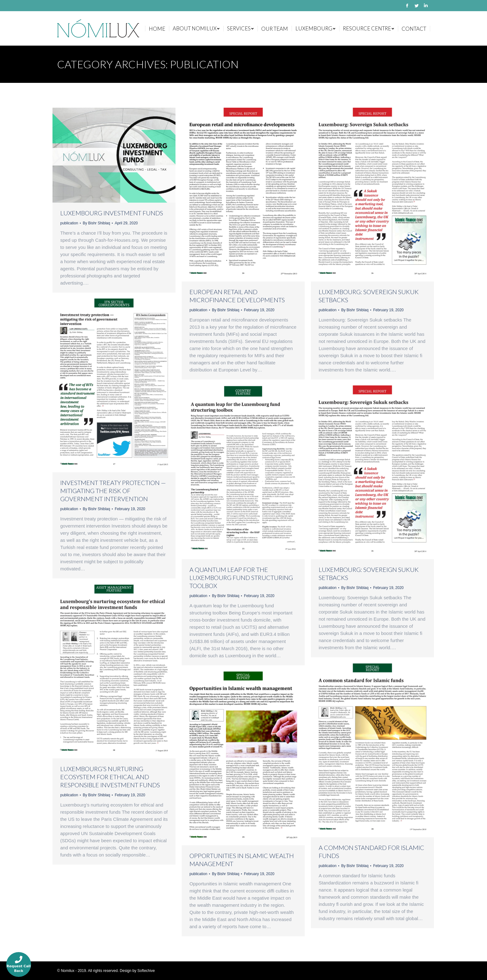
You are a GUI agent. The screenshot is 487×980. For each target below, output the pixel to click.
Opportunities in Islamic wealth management (242, 860)
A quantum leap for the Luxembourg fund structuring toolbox (241, 578)
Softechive (146, 971)
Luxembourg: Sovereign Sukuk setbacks (369, 296)
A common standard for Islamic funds (371, 852)
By (96, 223)
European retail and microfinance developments (237, 296)
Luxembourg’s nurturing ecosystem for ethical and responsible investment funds (110, 777)
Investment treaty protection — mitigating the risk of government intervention (113, 491)
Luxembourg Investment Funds (112, 213)
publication (69, 223)
